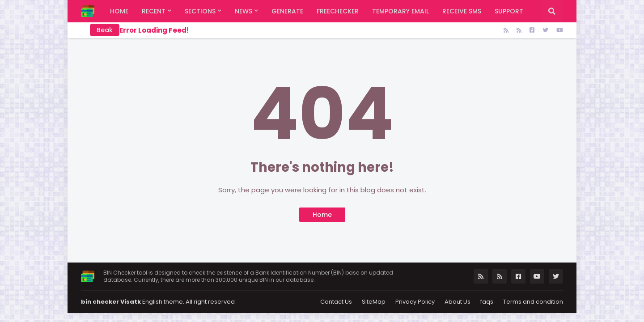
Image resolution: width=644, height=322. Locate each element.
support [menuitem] (509, 11)
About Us (458, 302)
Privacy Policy (415, 302)
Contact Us (336, 302)
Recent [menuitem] (154, 11)
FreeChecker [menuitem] (338, 11)
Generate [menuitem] (287, 11)
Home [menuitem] (119, 11)
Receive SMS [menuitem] (462, 11)
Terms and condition (533, 302)
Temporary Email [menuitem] (400, 11)
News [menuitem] (244, 11)
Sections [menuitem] (200, 11)
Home (322, 215)
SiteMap (374, 302)
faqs (487, 302)
